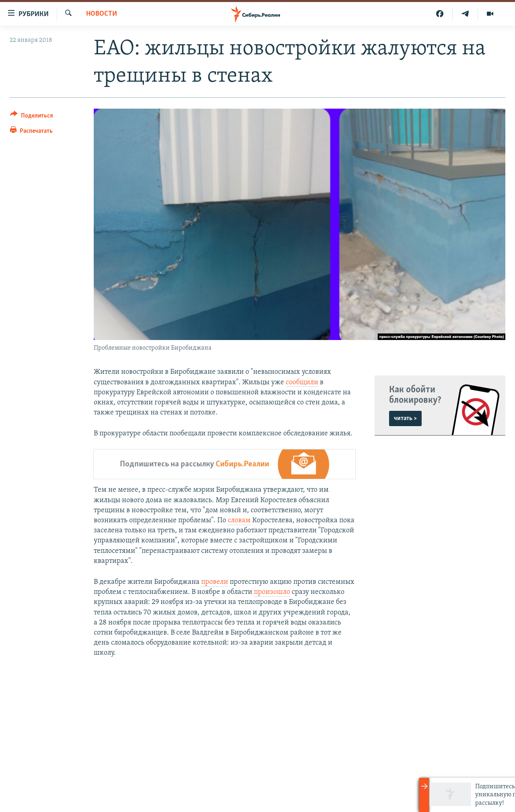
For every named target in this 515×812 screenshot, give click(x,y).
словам (239, 520)
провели (215, 582)
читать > (405, 418)
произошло (272, 592)
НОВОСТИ (102, 14)
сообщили (302, 382)
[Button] (32, 117)
